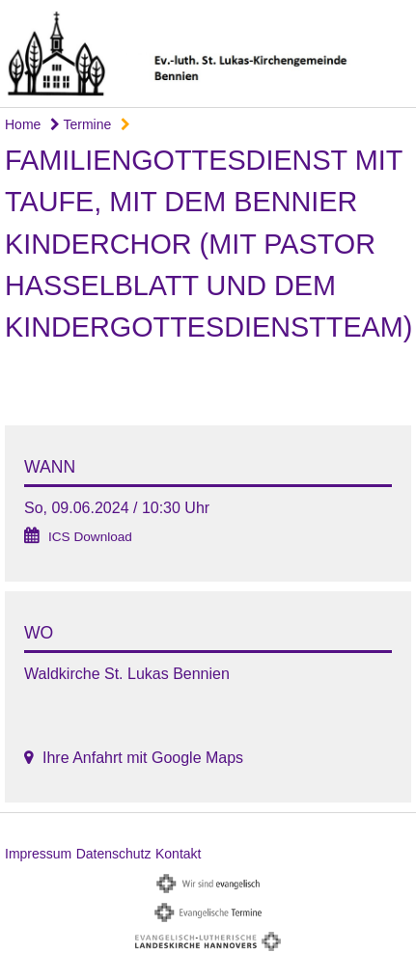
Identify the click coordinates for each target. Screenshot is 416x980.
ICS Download (90, 537)
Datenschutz (114, 854)
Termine (81, 124)
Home (23, 124)
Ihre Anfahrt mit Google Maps (143, 758)
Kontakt (178, 854)
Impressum (38, 854)
